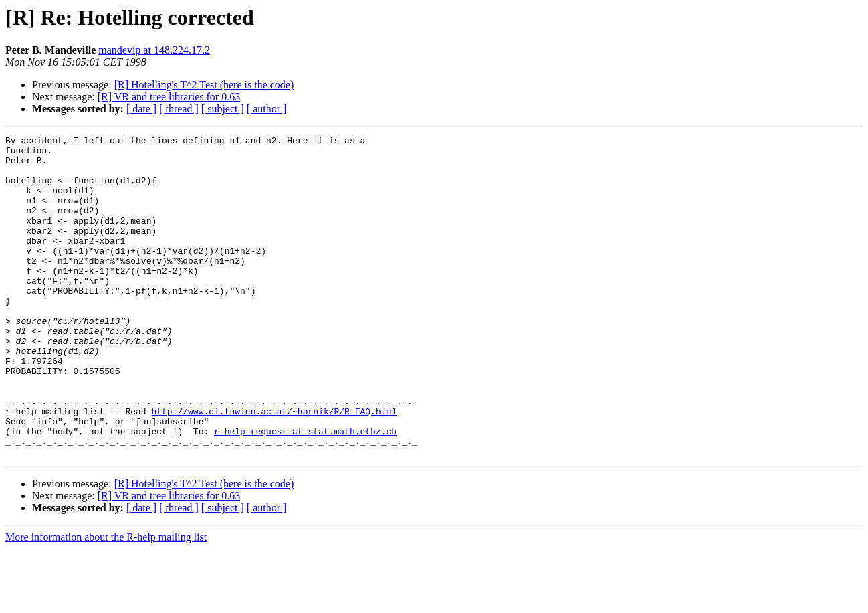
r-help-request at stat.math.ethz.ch (305, 491)
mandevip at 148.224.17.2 (154, 50)
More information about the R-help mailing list (106, 601)
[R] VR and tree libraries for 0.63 (169, 97)
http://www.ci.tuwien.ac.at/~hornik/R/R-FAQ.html (274, 467)
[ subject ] (223, 109)
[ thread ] (179, 109)
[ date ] (141, 109)
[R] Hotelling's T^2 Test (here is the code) (204, 85)
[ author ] (267, 109)
